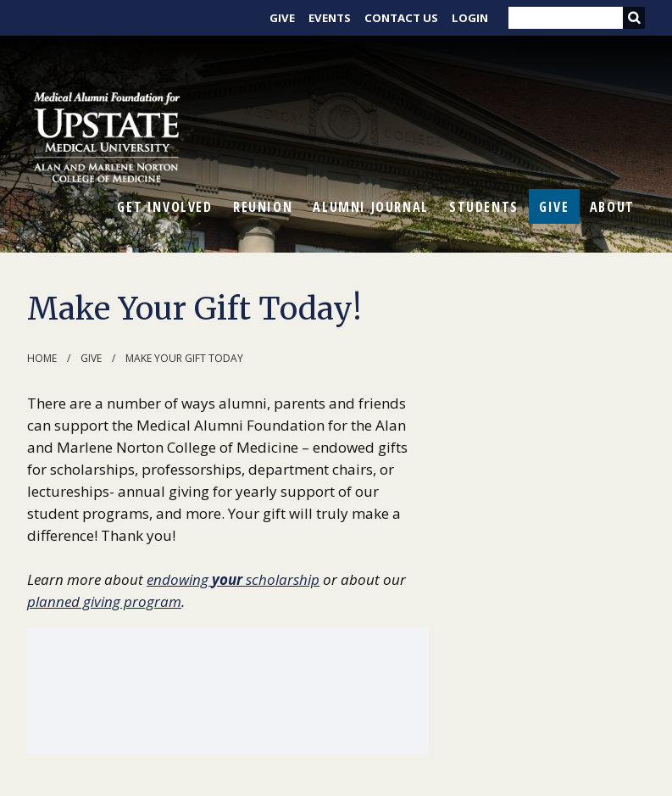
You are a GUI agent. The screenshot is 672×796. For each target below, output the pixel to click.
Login (470, 18)
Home (42, 358)
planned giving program (104, 601)
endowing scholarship (233, 579)
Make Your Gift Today (184, 359)
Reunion (263, 207)
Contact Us (401, 18)
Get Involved (164, 207)
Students (484, 207)
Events (330, 18)
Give (282, 18)
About (612, 207)
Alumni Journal (370, 207)
